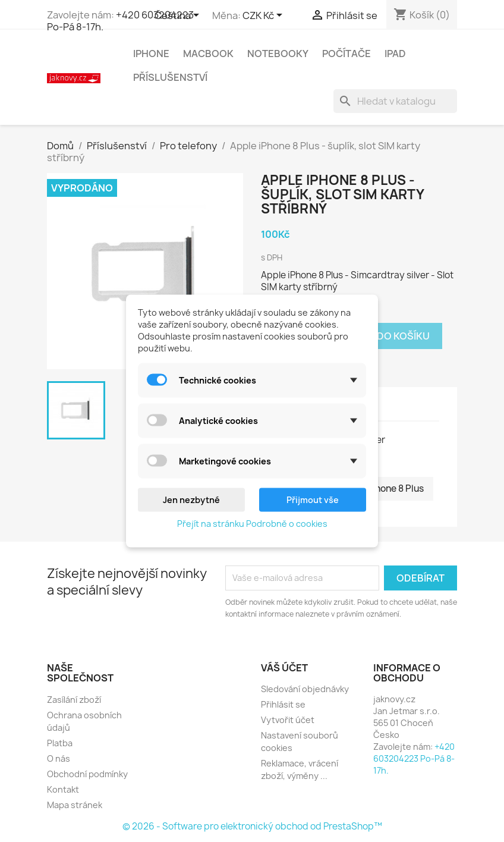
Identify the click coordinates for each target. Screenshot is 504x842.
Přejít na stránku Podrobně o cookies (252, 524)
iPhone (151, 54)
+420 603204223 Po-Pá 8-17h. (120, 21)
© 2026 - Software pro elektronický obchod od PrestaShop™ (252, 826)
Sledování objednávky (305, 689)
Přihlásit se (283, 704)
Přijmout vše (313, 500)
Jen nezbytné (191, 500)
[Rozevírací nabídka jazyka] (179, 16)
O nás (59, 758)
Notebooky (278, 54)
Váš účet (284, 668)
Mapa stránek (75, 805)
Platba (60, 743)
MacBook (208, 54)
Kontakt (63, 789)
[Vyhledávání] (395, 101)
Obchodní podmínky (87, 774)
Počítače (346, 54)
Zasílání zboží (74, 700)
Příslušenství (170, 77)
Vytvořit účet (288, 720)
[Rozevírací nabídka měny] (264, 16)
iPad (395, 54)
